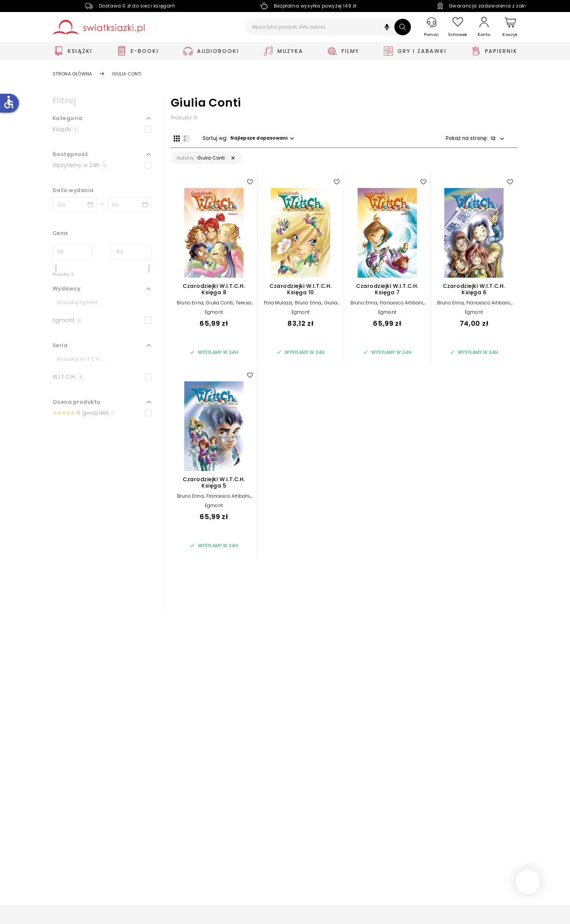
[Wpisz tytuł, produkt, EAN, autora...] (328, 27)
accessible (9, 102)
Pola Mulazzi (278, 306)
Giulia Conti (219, 306)
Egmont (214, 315)
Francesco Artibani (402, 306)
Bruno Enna (190, 306)
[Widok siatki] (174, 138)
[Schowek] (458, 27)
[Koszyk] (510, 27)
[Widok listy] (183, 138)
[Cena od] (73, 252)
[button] (387, 28)
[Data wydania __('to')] (129, 205)
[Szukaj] (403, 27)
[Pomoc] (432, 27)
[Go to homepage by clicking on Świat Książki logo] (99, 27)
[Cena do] (132, 252)
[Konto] (484, 27)
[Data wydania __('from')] (75, 205)
